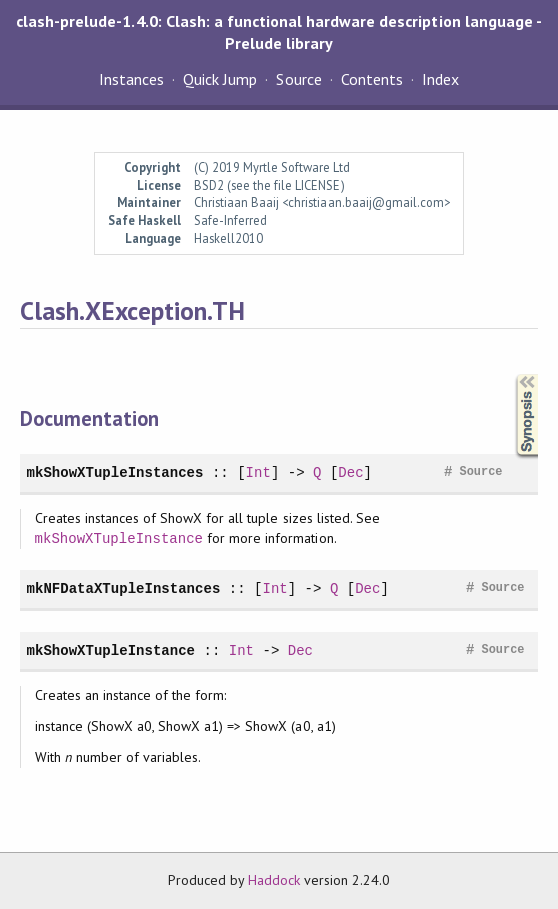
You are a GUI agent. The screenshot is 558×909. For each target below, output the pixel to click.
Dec (350, 472)
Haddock (274, 880)
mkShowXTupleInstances (115, 472)
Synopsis (511, 374)
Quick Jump (220, 79)
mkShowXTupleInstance (119, 538)
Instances (131, 79)
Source (298, 79)
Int (258, 472)
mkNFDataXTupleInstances (124, 588)
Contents (372, 79)
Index (440, 79)
